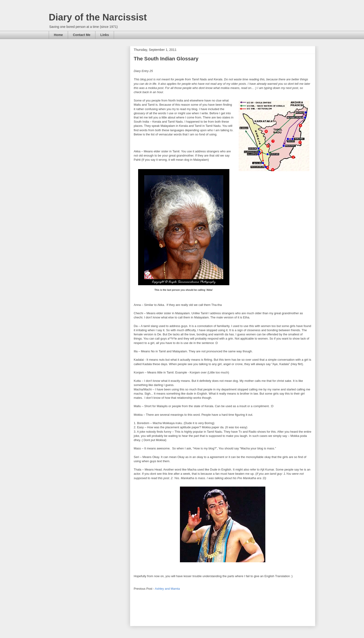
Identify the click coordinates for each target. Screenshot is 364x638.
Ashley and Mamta (167, 589)
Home (58, 35)
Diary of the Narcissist (98, 17)
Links (105, 35)
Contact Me (82, 35)
